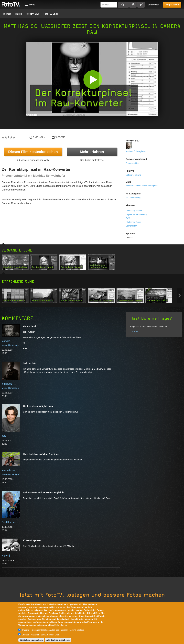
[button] (93, 80)
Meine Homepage (10, 345)
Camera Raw (131, 226)
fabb (4, 436)
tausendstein (8, 470)
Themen (7, 14)
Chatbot (25, 635)
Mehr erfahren (92, 152)
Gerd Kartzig (8, 522)
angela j (6, 556)
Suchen (123, 5)
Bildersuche (133, 5)
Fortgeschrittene (133, 163)
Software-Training (133, 175)
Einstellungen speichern (31, 640)
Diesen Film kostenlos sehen (33, 152)
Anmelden (154, 5)
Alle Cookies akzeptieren (58, 640)
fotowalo (6, 341)
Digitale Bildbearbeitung (136, 215)
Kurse (19, 14)
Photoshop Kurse (133, 222)
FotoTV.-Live (33, 14)
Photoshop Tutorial (134, 211)
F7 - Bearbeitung (133, 198)
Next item (179, 296)
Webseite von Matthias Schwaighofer (142, 186)
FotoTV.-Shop (51, 14)
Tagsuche (141, 5)
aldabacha (7, 384)
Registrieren (172, 5)
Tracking (26, 630)
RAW (128, 218)
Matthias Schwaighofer (136, 151)
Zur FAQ (134, 332)
